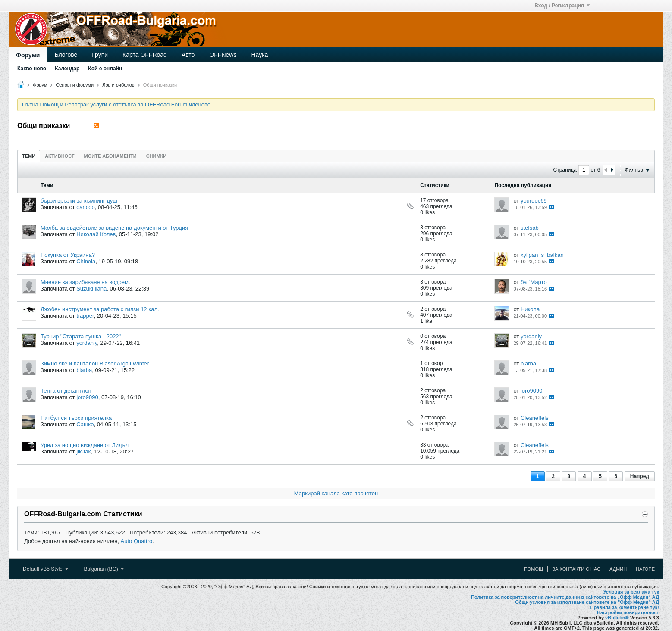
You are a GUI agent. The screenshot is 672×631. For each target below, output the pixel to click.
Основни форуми (75, 85)
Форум (40, 85)
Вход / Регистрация (562, 6)
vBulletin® (617, 618)
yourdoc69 (534, 201)
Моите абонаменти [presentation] (110, 156)
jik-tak (84, 451)
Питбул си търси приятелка (76, 418)
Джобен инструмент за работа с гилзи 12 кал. (100, 309)
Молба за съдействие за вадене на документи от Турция (114, 228)
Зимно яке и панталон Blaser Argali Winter (95, 364)
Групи (100, 55)
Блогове (66, 55)
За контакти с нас (576, 569)
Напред (640, 476)
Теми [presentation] (29, 156)
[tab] (29, 156)
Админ (618, 569)
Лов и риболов (118, 85)
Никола (530, 309)
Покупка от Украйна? (68, 255)
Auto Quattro (137, 541)
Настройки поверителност (628, 612)
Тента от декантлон (66, 391)
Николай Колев (96, 234)
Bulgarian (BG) (104, 569)
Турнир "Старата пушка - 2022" (81, 336)
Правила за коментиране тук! (625, 607)
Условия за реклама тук (631, 592)
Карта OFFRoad (145, 55)
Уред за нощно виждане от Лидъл (85, 445)
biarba (84, 370)
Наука (259, 55)
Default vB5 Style (46, 569)
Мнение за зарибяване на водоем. (85, 282)
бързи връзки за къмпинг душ (79, 201)
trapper (85, 316)
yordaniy (87, 343)
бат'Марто (534, 282)
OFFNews (223, 55)
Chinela (86, 261)
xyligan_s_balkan (542, 255)
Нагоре (645, 569)
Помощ (534, 569)
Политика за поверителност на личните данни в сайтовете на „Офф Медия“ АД (565, 597)
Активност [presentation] (60, 156)
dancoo (86, 207)
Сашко (85, 424)
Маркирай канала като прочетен (336, 493)
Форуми (28, 55)
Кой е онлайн (105, 69)
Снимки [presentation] (157, 156)
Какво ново (32, 69)
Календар (67, 69)
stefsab (530, 228)
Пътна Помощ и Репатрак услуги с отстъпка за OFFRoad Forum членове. (117, 105)
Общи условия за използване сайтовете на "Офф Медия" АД (587, 602)
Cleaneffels (535, 418)
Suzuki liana (91, 289)
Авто (188, 55)
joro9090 (87, 397)
